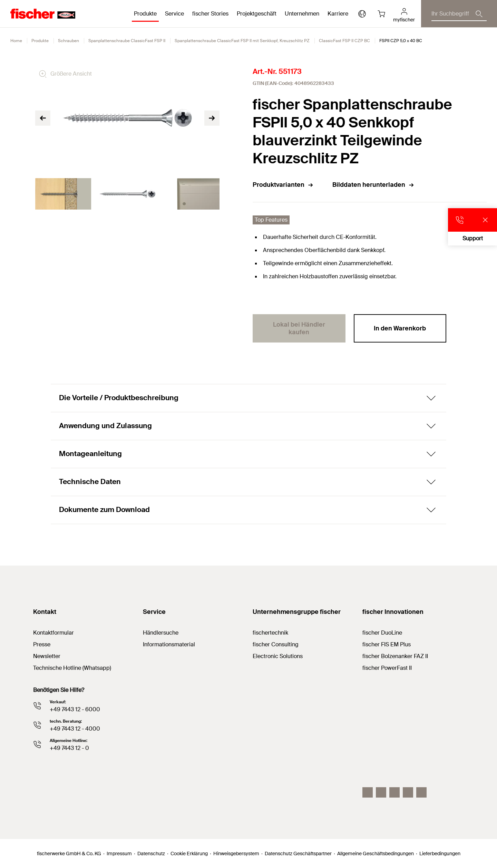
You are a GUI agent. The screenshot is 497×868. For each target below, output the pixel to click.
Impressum (119, 853)
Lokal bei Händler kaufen (299, 328)
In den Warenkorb (400, 328)
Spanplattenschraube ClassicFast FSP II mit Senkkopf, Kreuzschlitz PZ (242, 41)
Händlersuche (161, 633)
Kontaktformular (53, 633)
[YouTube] (394, 792)
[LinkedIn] (381, 792)
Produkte (40, 41)
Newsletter (47, 656)
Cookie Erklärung (189, 853)
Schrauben (69, 41)
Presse (42, 644)
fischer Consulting (276, 644)
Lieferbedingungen (440, 853)
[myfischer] (404, 14)
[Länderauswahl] (362, 14)
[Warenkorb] (381, 14)
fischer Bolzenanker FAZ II (395, 656)
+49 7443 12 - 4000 (75, 729)
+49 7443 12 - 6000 (75, 709)
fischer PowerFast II (387, 668)
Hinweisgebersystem (236, 853)
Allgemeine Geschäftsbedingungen (376, 853)
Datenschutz (151, 853)
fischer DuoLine (382, 633)
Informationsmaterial (169, 644)
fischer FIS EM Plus (387, 644)
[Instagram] (368, 792)
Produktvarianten (283, 185)
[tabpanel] (63, 194)
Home (16, 41)
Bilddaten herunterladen (373, 185)
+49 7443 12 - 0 (69, 748)
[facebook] (408, 792)
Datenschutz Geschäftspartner (298, 853)
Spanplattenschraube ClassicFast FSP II (127, 41)
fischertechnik (270, 633)
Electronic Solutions (278, 656)
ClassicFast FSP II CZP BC (344, 41)
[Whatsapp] (421, 792)
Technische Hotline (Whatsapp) (72, 668)
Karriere (338, 14)
